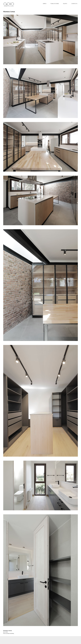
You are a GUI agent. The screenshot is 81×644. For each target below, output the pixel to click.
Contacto (74, 4)
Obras (45, 4)
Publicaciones (55, 4)
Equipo (65, 4)
